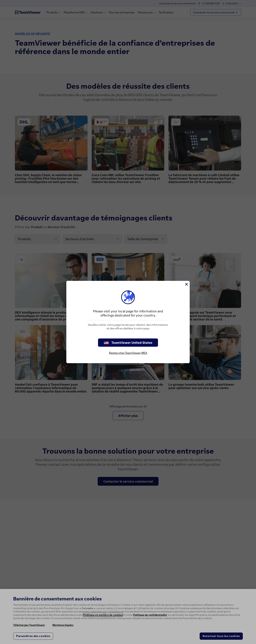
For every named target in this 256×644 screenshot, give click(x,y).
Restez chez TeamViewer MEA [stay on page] (128, 353)
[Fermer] (186, 284)
